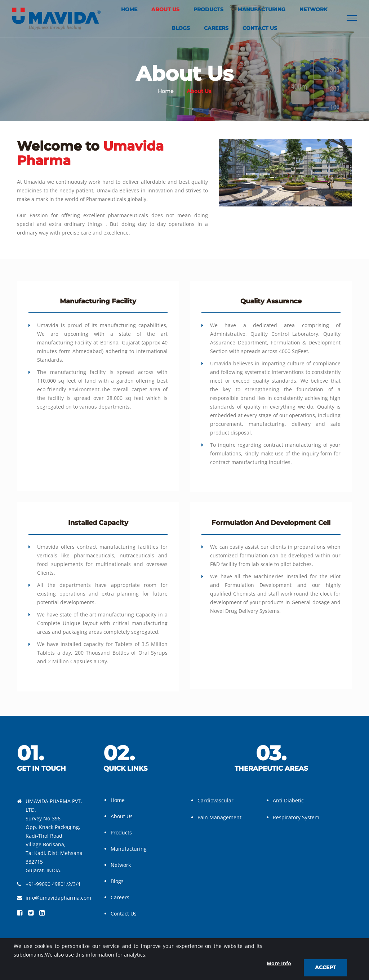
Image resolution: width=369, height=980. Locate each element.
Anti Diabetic (288, 800)
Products (208, 9)
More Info (279, 963)
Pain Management (219, 817)
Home (129, 9)
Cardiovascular (215, 800)
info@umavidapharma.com (58, 898)
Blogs (181, 28)
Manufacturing (261, 9)
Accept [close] (325, 967)
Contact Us (260, 28)
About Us (165, 9)
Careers (216, 28)
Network (313, 9)
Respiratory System (296, 817)
